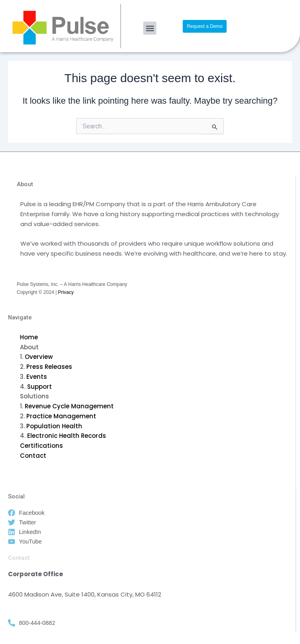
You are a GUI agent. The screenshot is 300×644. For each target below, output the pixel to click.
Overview (39, 357)
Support (39, 387)
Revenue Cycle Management (69, 406)
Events (37, 377)
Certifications (41, 446)
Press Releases (49, 367)
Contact (33, 456)
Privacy (66, 292)
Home (29, 337)
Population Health (54, 426)
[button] (150, 28)
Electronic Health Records (67, 436)
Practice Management (61, 416)
